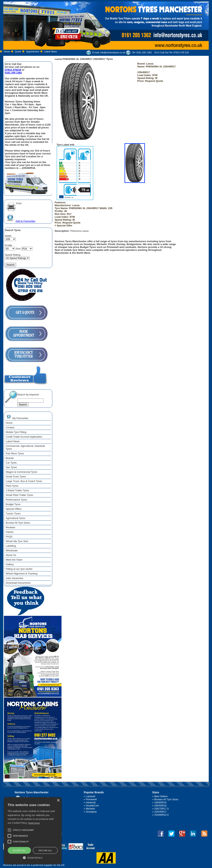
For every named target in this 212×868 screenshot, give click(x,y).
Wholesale (12, 550)
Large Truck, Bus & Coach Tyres (24, 481)
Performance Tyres (16, 500)
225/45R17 (160, 812)
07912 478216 (13, 70)
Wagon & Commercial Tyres (21, 472)
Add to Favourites (20, 221)
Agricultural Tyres (16, 518)
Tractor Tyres (13, 514)
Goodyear (91, 812)
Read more (34, 823)
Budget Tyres (13, 504)
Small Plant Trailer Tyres (20, 495)
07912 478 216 (181, 53)
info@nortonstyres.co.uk (113, 53)
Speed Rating (13, 255)
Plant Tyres (12, 486)
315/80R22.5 (161, 815)
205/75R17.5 (161, 809)
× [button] (58, 801)
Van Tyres (11, 467)
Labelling (11, 546)
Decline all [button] (45, 850)
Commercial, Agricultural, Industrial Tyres (25, 447)
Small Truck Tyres (16, 477)
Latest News (51, 52)
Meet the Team (14, 560)
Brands (10, 458)
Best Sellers (161, 796)
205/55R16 (160, 806)
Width (8, 236)
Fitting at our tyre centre (19, 569)
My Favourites (17, 417)
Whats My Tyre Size (17, 541)
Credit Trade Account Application (24, 437)
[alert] (33, 831)
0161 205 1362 (144, 53)
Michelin (91, 809)
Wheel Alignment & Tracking (22, 574)
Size (18, 249)
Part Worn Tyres (15, 453)
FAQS (9, 537)
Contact (10, 427)
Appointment (33, 52)
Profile (9, 245)
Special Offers (14, 509)
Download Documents (18, 583)
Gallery (10, 564)
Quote (18, 52)
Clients (10, 532)
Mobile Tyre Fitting (16, 432)
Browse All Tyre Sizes (18, 523)
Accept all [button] (19, 850)
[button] (33, 857)
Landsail (91, 796)
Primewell (91, 799)
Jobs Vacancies (15, 578)
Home (7, 52)
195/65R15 (160, 802)
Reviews (11, 527)
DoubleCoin (92, 806)
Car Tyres (11, 463)
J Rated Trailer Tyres (17, 490)
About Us (11, 555)
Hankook (91, 802)
